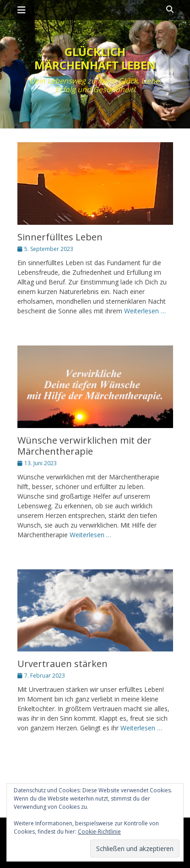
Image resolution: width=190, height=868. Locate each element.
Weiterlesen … (145, 311)
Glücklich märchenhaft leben (95, 58)
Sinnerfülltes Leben (60, 237)
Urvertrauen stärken (62, 664)
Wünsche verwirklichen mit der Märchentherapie (84, 446)
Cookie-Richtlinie (99, 832)
